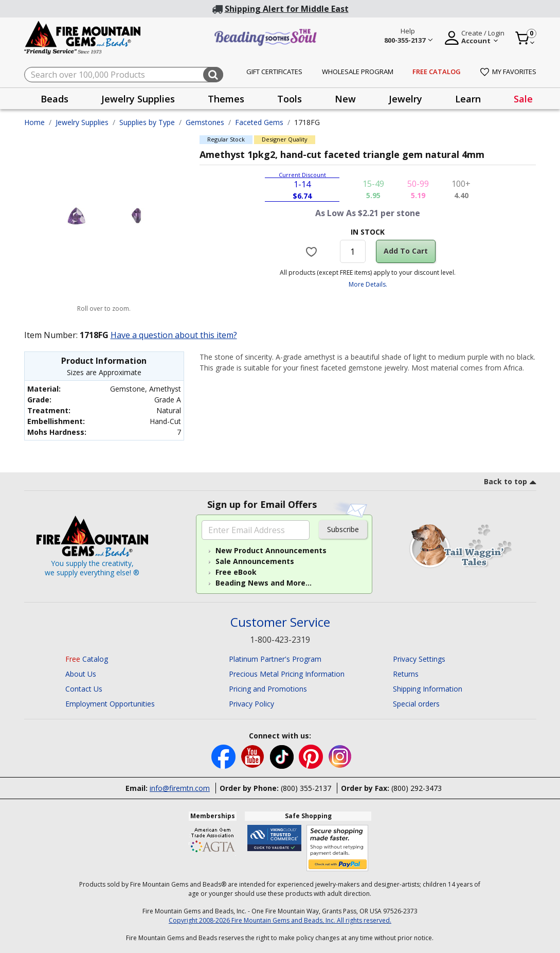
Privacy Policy (251, 704)
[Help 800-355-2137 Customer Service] (408, 37)
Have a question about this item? (174, 335)
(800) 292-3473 (417, 788)
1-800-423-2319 (280, 640)
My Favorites (508, 72)
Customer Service (280, 622)
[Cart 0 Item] (525, 38)
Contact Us (84, 689)
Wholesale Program (358, 72)
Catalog (87, 659)
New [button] (345, 99)
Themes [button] (226, 99)
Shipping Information (428, 689)
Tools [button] (290, 99)
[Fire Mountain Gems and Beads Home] (83, 37)
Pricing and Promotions (268, 689)
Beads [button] (55, 99)
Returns (406, 674)
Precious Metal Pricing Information (287, 674)
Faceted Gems (259, 122)
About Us (81, 674)
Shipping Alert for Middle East (287, 9)
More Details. (368, 284)
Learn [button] (468, 99)
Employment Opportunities (110, 704)
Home (34, 122)
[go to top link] (510, 483)
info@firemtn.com (180, 788)
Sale (523, 99)
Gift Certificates (274, 72)
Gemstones (205, 122)
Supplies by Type (147, 122)
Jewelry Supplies (82, 122)
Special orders (416, 704)
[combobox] (124, 75)
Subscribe (343, 529)
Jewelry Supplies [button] (138, 99)
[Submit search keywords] (213, 75)
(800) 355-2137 (306, 788)
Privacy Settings (419, 659)
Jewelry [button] (405, 99)
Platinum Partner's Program (275, 659)
